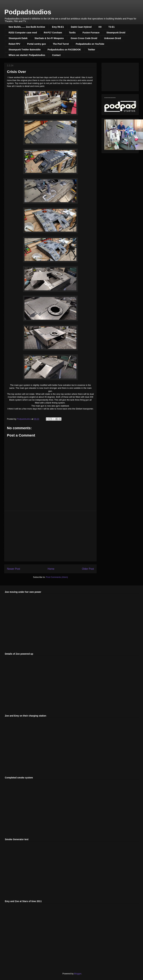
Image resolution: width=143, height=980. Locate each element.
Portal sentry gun (37, 44)
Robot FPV (14, 44)
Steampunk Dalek (18, 38)
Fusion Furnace (91, 33)
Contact (56, 55)
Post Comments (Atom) (57, 577)
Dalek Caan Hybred (81, 27)
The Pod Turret (61, 44)
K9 (100, 27)
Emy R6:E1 (58, 27)
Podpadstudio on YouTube (90, 44)
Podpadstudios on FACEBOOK (64, 50)
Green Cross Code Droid (84, 38)
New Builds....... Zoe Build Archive (27, 27)
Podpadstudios (28, 12)
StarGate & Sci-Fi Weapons (49, 38)
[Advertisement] (50, 536)
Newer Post (14, 569)
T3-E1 (112, 27)
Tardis (72, 33)
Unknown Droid (112, 38)
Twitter (92, 50)
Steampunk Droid (116, 33)
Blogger (78, 974)
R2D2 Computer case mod (23, 33)
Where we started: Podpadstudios (27, 55)
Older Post (88, 569)
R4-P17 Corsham (53, 33)
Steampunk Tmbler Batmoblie (25, 50)
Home (51, 569)
